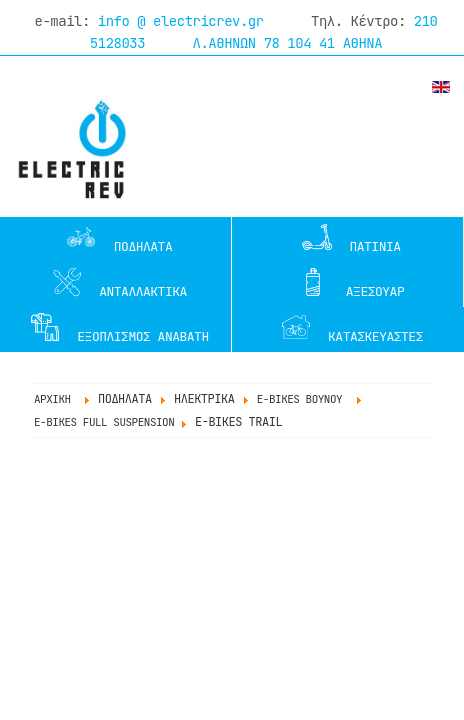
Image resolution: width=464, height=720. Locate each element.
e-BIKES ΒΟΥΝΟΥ (299, 399)
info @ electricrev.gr (181, 21)
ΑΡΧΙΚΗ (52, 399)
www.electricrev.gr (69, 149)
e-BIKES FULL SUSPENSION (104, 422)
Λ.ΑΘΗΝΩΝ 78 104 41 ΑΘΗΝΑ (288, 43)
